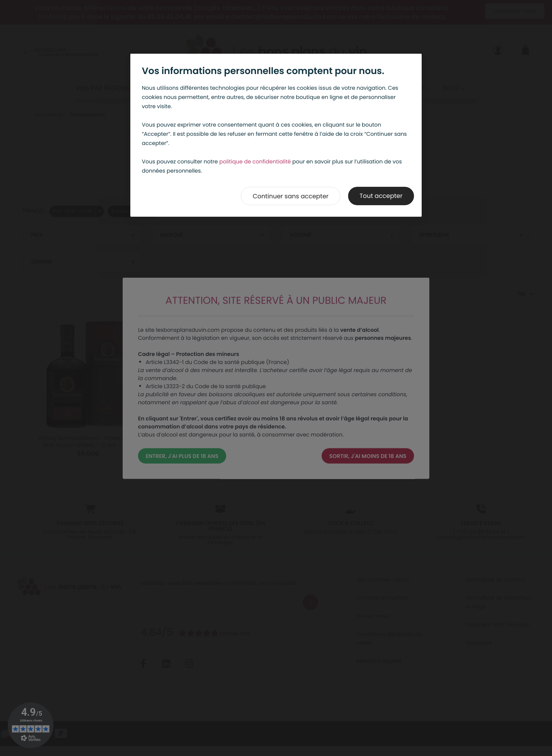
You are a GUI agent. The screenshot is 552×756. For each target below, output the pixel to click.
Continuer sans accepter (291, 196)
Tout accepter (381, 196)
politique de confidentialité (255, 161)
